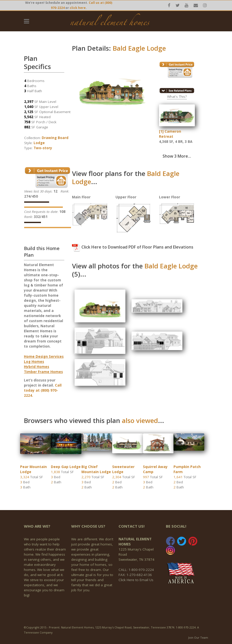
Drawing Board (55, 138)
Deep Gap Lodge (66, 467)
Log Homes (34, 362)
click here (78, 8)
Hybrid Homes (37, 367)
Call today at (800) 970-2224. (43, 390)
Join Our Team (198, 638)
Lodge (39, 143)
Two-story (43, 148)
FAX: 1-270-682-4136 (135, 575)
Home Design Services (44, 357)
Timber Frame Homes (43, 372)
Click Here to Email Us (136, 580)
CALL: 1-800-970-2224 (136, 570)
